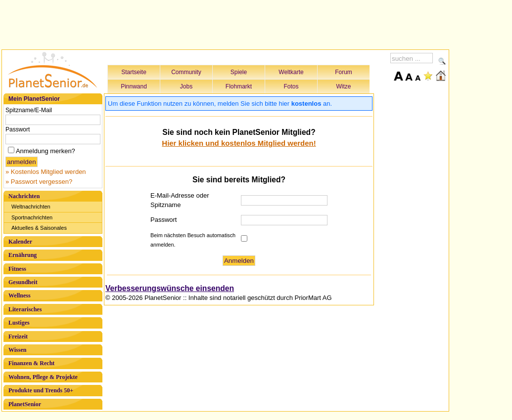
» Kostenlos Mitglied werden (46, 172)
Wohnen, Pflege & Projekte (43, 377)
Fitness (17, 269)
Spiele (239, 72)
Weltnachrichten (31, 207)
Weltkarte (291, 72)
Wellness (20, 295)
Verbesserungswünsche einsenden (170, 288)
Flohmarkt (239, 86)
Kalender (20, 242)
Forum (344, 72)
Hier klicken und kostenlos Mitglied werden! (239, 143)
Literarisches (25, 309)
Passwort (18, 129)
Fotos (291, 86)
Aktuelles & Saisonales (39, 228)
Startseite (134, 72)
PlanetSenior (25, 404)
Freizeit (18, 336)
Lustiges (19, 323)
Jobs (186, 86)
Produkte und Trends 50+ (41, 390)
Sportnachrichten (32, 217)
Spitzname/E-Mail (29, 110)
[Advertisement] (226, 23)
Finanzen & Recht (31, 363)
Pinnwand (134, 86)
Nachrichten (24, 196)
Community (186, 72)
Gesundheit (23, 282)
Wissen (17, 350)
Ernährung (23, 255)
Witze (344, 86)
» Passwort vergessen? (39, 182)
